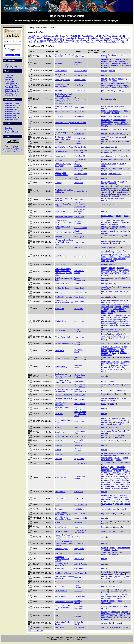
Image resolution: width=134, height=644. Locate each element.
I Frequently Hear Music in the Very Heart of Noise (64, 242)
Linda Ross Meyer (79, 367)
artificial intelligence (118, 83)
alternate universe (108, 596)
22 (68, 36)
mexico (124, 431)
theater (125, 473)
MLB (96, 36)
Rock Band (59, 160)
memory (104, 253)
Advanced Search (13, 55)
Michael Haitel (80, 514)
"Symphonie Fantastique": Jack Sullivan (62, 559)
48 (57, 36)
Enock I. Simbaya (78, 330)
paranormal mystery (109, 495)
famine (111, 190)
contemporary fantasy (109, 431)
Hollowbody (59, 569)
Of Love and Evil (61, 591)
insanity (104, 612)
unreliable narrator (108, 614)
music (104, 57)
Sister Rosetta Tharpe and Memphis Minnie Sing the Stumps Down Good (63, 272)
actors (104, 475)
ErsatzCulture (93, 38)
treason (124, 186)
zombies (104, 594)
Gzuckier (47, 38)
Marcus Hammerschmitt (80, 390)
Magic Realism (118, 309)
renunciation (116, 347)
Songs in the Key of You (64, 436)
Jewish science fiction (109, 336)
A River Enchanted (62, 112)
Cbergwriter (53, 42)
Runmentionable (97, 40)
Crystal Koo (79, 569)
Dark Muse (59, 509)
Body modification (117, 334)
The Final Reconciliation (64, 297)
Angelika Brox (80, 91)
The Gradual (60, 351)
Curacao (112, 257)
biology (104, 126)
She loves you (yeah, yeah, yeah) (63, 165)
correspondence (118, 469)
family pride (106, 186)
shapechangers (107, 220)
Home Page (9, 75)
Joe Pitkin (78, 582)
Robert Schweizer (78, 165)
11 (113, 36)
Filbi (52, 40)
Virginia (127, 479)
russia (125, 612)
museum (105, 477)
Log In (7, 65)
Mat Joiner (78, 264)
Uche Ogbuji (79, 237)
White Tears (59, 309)
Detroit (104, 404)
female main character (120, 63)
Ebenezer (65, 42)
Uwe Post (78, 522)
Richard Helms (80, 80)
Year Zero (58, 553)
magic (122, 182)
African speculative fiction (111, 236)
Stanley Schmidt (81, 75)
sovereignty (106, 120)
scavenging (121, 467)
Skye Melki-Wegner (79, 441)
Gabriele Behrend (78, 450)
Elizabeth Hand (80, 454)
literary (107, 309)
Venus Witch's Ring (62, 284)
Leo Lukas (78, 247)
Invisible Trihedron (34, 36)
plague (121, 394)
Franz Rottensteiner (79, 408)
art (121, 241)
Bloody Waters (60, 527)
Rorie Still (81, 387)
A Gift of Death (60, 129)
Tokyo (107, 578)
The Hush (58, 441)
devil (111, 527)
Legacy (126, 307)
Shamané (58, 427)
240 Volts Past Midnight (64, 217)
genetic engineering (122, 194)
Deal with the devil (108, 572)
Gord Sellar (79, 577)
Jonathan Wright (81, 518)
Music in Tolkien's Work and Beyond (64, 205)
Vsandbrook (77, 42)
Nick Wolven (79, 116)
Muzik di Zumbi (61, 256)
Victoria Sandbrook (79, 343)
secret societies (124, 548)
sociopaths (115, 188)
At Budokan (59, 586)
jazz (111, 302)
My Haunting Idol (61, 151)
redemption (114, 351)
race (103, 313)
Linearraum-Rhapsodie (63, 178)
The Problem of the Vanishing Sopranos (62, 85)
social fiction (122, 522)
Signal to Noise (61, 432)
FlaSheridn (111, 40)
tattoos (120, 486)
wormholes (115, 612)
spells (112, 548)
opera (106, 550)
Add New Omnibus (12, 117)
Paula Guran (79, 543)
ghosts (112, 141)
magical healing (116, 329)
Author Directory (11, 83)
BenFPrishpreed (34, 38)
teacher (117, 319)
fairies (104, 453)
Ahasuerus (58, 38)
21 (92, 36)
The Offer (58, 445)
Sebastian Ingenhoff (78, 142)
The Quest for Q (61, 367)
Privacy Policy (10, 130)
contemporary (119, 259)
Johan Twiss (79, 56)
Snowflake (59, 116)
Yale (122, 368)
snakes (114, 196)
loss (112, 467)
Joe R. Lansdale (81, 573)
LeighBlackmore (115, 42)
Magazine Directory (12, 89)
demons (121, 590)
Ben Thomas (79, 170)
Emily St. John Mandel (80, 478)
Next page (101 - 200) (36, 631)
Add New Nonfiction (12, 113)
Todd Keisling (79, 297)
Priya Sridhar (79, 459)
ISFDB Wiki (9, 77)
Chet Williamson (81, 71)
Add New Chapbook (12, 106)
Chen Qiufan (79, 150)
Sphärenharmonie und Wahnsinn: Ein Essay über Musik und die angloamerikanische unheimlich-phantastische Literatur (63, 99)
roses (116, 186)
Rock (120, 596)
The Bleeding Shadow (63, 573)
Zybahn (69, 40)
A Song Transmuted (62, 337)
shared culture (110, 325)
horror (104, 71)
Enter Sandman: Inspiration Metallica (62, 514)
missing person (115, 111)
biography (113, 427)
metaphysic (121, 390)
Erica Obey (79, 85)
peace (114, 353)
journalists (105, 469)
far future (127, 357)
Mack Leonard (80, 404)
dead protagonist (108, 261)
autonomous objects (109, 531)
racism (111, 313)
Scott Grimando (80, 537)
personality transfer (108, 400)
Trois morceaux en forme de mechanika (64, 577)
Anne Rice (78, 591)
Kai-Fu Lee (79, 152)
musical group (122, 422)
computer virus (124, 325)
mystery (121, 79)
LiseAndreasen (81, 40)
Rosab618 (86, 36)
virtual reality (117, 150)
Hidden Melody (60, 386)
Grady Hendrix (80, 288)
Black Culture (115, 305)
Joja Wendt (82, 532)
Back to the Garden (62, 498)
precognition (120, 55)
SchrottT (58, 522)
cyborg (116, 343)
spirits (107, 113)
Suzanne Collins (81, 191)
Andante (58, 582)
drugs (103, 116)
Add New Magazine (12, 111)
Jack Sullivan (79, 559)
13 (100, 36)
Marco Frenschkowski (80, 99)
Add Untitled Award (12, 119)
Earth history (106, 323)
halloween (113, 134)
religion (118, 471)
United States (122, 190)
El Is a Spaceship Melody (64, 232)
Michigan (119, 484)
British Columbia (121, 480)
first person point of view (114, 348)
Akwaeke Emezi (80, 256)
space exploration (116, 616)
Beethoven (108, 484)
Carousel (58, 459)
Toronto (117, 482)
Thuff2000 (41, 42)
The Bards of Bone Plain (64, 602)
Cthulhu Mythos (118, 574)
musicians (105, 224)
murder (116, 501)
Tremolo (58, 450)
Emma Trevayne (81, 463)
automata (114, 278)
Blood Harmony (61, 71)
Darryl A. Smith (80, 123)
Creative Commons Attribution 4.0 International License (13, 150)
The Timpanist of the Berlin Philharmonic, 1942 (62, 607)
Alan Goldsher (80, 596)
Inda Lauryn (79, 284)
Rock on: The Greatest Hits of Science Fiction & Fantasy (64, 537)
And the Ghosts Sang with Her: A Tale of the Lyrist (63, 222)
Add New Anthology (12, 104)
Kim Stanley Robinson (79, 607)
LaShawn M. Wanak (79, 272)
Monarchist (42, 40)
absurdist (105, 627)
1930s (125, 272)
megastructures (107, 618)
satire (123, 156)
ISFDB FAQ (9, 79)
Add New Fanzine (11, 109)
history (123, 134)
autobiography (107, 247)
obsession (123, 311)
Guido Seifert (79, 399)
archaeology (106, 603)
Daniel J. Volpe (80, 129)
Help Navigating (11, 67)
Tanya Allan (79, 445)
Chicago (116, 272)
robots (113, 229)
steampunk (105, 343)
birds (106, 196)
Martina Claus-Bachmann (80, 376)
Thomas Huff (79, 134)
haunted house (107, 216)
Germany (105, 524)
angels (104, 590)
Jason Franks (80, 527)
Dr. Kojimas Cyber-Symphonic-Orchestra (63, 381)
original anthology (116, 159)
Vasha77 (74, 36)
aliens (118, 552)
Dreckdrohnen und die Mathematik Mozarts (63, 138)
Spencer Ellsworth (78, 222)
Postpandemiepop (62, 156)
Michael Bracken (81, 147)
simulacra (105, 150)
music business (107, 422)
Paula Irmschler (80, 156)
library (115, 368)
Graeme (81, 38)
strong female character (110, 369)
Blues (125, 305)
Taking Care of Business (64, 343)
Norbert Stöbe (80, 427)
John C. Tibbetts (81, 564)
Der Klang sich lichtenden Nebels (62, 174)
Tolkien (104, 205)
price (121, 251)
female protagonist (111, 65)
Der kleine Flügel (61, 531)
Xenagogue (59, 63)
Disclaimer (9, 128)
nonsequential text (116, 475)
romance (105, 300)
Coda (57, 505)
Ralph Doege (79, 627)
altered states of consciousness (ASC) (113, 121)
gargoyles (115, 366)
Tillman (30, 42)
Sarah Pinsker (80, 242)
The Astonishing (61, 211)
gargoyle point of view (109, 362)
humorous (105, 554)
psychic (112, 79)
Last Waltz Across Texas (64, 147)
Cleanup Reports (11, 95)
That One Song (61, 492)
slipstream (105, 243)
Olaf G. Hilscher (80, 412)
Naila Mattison (80, 385)
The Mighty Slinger (62, 358)
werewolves (126, 65)
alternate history (107, 124)
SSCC (60, 40)
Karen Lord (82, 359)
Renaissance (115, 592)
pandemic (127, 482)
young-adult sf (107, 192)
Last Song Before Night (64, 395)
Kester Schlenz (80, 530)
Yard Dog (58, 292)
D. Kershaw (79, 168)
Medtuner (117, 38)
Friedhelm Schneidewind (80, 206)
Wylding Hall (60, 454)
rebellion (112, 184)
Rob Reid (78, 553)
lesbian (115, 243)
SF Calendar (9, 81)
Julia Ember (79, 183)
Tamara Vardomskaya (80, 279)
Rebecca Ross (80, 112)
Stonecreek (51, 36)
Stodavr (63, 36)
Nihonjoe (106, 38)
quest (122, 349)
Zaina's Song (60, 331)
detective (105, 81)
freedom (112, 251)
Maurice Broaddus (78, 232)
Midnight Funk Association (60, 404)
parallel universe (124, 141)
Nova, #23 (59, 414)
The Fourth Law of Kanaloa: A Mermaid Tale (64, 301)
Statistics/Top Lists (12, 91)
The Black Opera (61, 549)
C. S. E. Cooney (81, 228)
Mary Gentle (79, 549)
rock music (108, 170)
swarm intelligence (117, 137)
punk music (106, 424)
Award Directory (11, 85)
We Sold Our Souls (62, 288)
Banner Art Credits (12, 132)
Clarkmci (102, 42)
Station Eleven (60, 477)
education (117, 479)
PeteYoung (107, 36)
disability (115, 473)
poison (104, 592)
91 (43, 36)
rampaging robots (116, 577)
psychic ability (107, 55)
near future (113, 156)
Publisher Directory (12, 87)
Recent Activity (10, 93)
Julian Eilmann (80, 203)
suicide (127, 471)
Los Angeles (106, 482)
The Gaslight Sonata (63, 80)
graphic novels (107, 471)
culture (125, 323)
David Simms (79, 509)
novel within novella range (119, 453)
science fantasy (107, 231)
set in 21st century (118, 477)
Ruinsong (58, 183)
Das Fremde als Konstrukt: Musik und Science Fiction (63, 376)
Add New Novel (11, 115)
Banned (58, 169)
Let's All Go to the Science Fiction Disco (63, 518)
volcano (123, 353)
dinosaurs (113, 586)
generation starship (108, 317)
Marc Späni (79, 381)
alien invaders (107, 274)
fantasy (104, 59)
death (103, 257)
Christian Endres (81, 174)
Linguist (119, 36)
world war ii (106, 606)
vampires (113, 129)
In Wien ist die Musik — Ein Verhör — (64, 390)
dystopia (107, 194)
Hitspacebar (90, 42)
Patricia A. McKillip (78, 602)
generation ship (121, 315)
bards (103, 111)
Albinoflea (70, 38)
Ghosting (58, 143)
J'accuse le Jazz (61, 247)
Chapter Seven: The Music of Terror (62, 564)
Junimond (58, 91)
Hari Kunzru (79, 309)
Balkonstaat (59, 627)
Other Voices (60, 264)
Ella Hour (58, 237)
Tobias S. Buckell (81, 357)
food (103, 190)
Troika (57, 616)
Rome (112, 590)
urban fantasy (106, 61)
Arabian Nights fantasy (110, 222)
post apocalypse (107, 91)
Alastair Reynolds (78, 586)
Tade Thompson (81, 292)
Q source (125, 366)
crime (114, 81)
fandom (107, 152)
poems (126, 192)
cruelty (125, 188)
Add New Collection (12, 108)
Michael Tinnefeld (78, 178)
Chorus (58, 463)
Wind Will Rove (61, 321)
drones (104, 137)
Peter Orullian (80, 209)
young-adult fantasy (118, 59)
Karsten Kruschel (81, 138)
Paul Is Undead (61, 596)
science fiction (114, 116)
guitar (128, 572)
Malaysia (108, 480)
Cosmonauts (106, 620)
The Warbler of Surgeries (64, 123)
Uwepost (123, 40)
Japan (128, 577)
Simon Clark (79, 217)
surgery (104, 467)
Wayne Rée (79, 492)
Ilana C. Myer (79, 395)
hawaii (123, 300)
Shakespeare (109, 486)
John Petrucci (78, 212)
